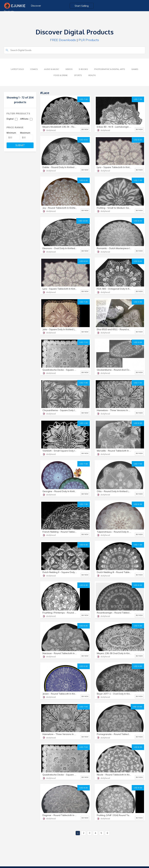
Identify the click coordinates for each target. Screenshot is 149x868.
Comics (34, 69)
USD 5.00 (138, 626)
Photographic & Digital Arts (110, 69)
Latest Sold (17, 69)
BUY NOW (85, 129)
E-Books (83, 69)
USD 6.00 (138, 261)
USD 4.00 (138, 302)
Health (92, 75)
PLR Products (89, 40)
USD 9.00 (84, 788)
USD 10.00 (83, 221)
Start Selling (82, 6)
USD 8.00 (84, 180)
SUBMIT (20, 145)
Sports (78, 75)
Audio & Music (52, 69)
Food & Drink (61, 75)
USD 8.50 (138, 140)
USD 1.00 (84, 423)
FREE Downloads (63, 40)
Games (135, 69)
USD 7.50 (84, 342)
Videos (69, 69)
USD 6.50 (84, 140)
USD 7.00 (84, 99)
